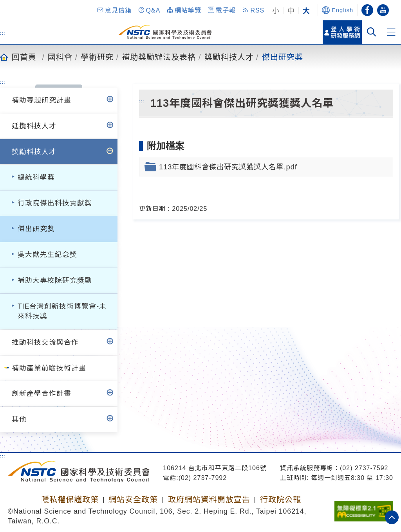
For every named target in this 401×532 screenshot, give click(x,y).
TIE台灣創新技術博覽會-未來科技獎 (62, 311)
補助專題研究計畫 (42, 100)
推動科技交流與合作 (45, 342)
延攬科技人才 (34, 126)
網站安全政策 (133, 500)
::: (3, 33)
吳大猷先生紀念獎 (47, 255)
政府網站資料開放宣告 (209, 500)
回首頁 (24, 57)
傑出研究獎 (283, 57)
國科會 (60, 57)
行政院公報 (281, 500)
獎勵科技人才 (229, 57)
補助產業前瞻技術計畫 (49, 368)
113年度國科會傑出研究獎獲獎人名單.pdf (228, 167)
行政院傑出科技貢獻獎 (55, 203)
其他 (19, 419)
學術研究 (97, 57)
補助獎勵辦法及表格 (159, 57)
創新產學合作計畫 (42, 394)
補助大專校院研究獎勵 (55, 280)
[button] (114, 10)
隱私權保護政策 (70, 500)
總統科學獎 (36, 177)
